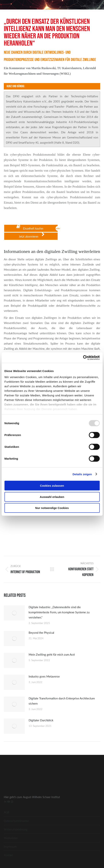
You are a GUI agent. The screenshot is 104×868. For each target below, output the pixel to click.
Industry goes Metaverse (44, 676)
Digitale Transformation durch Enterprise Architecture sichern (62, 701)
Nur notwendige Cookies (52, 508)
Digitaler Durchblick (41, 720)
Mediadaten (11, 838)
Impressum (10, 846)
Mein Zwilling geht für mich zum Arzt (52, 654)
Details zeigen (82, 474)
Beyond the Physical (41, 632)
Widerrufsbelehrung (16, 829)
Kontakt (8, 855)
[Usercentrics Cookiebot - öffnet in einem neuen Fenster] (83, 358)
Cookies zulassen (52, 486)
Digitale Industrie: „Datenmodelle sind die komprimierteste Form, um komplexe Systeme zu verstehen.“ (59, 612)
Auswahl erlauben (52, 497)
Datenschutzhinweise (16, 821)
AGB (6, 812)
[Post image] (14, 613)
